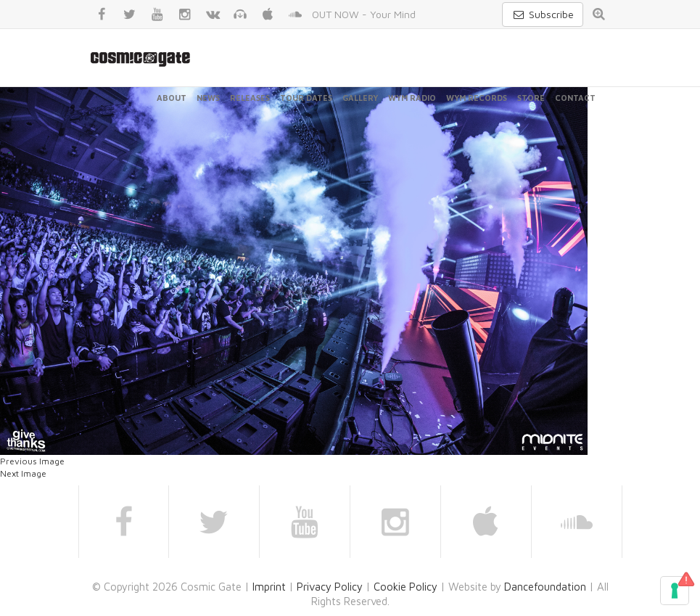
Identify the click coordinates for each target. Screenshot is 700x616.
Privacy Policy (330, 587)
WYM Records (477, 98)
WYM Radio (412, 98)
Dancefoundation (545, 587)
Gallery (360, 98)
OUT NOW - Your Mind (364, 14)
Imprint (269, 587)
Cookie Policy (405, 587)
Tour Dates (306, 98)
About (172, 98)
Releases (250, 98)
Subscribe (543, 14)
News (208, 98)
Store (531, 98)
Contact (575, 98)
